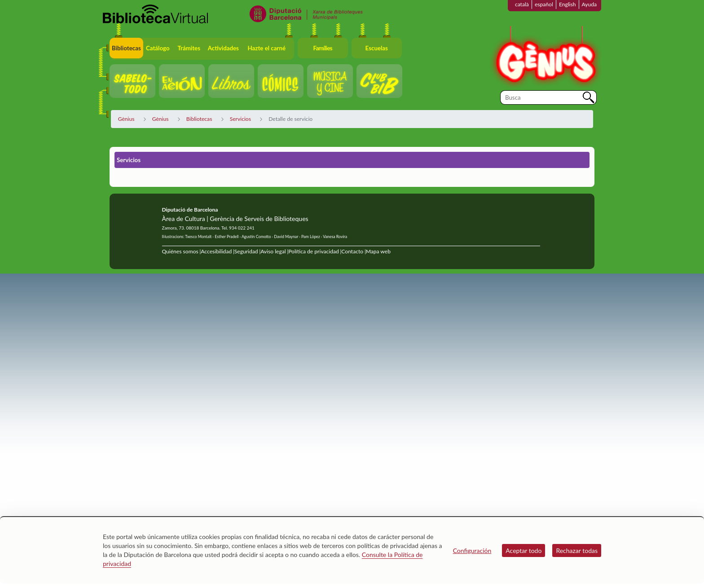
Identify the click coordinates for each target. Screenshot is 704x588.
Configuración (472, 550)
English (568, 4)
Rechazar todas (577, 550)
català (522, 4)
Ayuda (589, 4)
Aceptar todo (524, 550)
